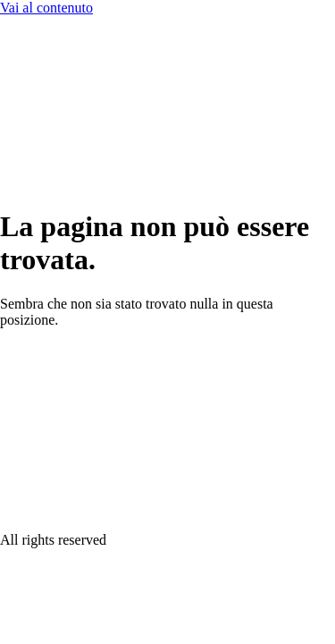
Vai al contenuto (46, 8)
